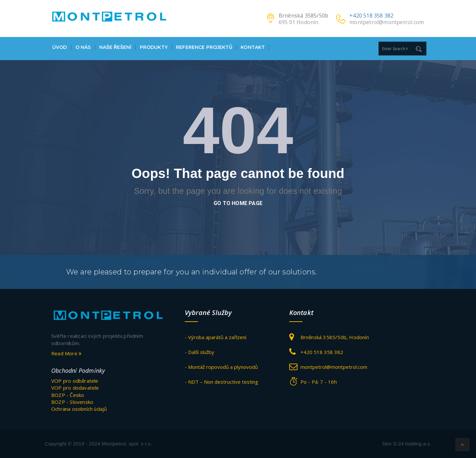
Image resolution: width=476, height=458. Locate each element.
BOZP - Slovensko (72, 402)
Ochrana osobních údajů (79, 409)
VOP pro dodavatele (75, 388)
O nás (83, 47)
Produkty (154, 47)
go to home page (238, 203)
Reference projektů (204, 47)
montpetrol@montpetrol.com (387, 22)
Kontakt (253, 47)
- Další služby (199, 352)
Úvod (60, 47)
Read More (66, 353)
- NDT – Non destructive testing (221, 382)
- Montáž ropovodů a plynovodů (221, 367)
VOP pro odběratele (75, 381)
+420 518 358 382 (371, 16)
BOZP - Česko (68, 395)
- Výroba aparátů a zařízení (216, 337)
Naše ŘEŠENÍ (115, 47)
